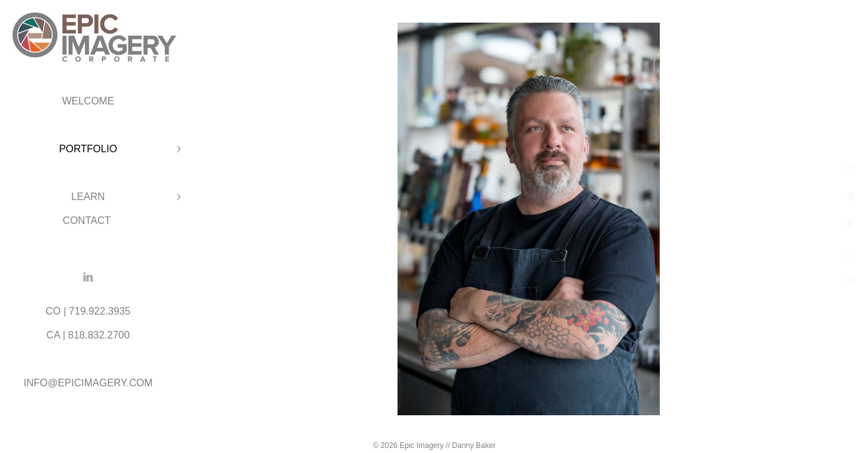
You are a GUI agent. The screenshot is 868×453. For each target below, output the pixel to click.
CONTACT (88, 221)
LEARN (88, 197)
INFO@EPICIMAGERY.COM (88, 383)
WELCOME (88, 101)
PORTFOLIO (88, 149)
